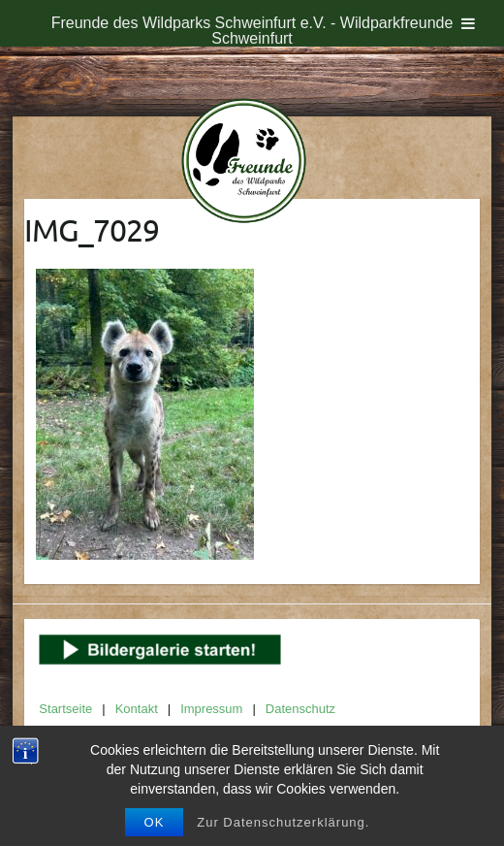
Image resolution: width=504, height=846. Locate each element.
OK (155, 822)
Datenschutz (300, 709)
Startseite (65, 709)
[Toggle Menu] (468, 23)
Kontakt (137, 709)
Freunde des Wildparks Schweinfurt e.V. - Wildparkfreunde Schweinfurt (252, 31)
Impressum (211, 709)
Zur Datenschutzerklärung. (283, 822)
